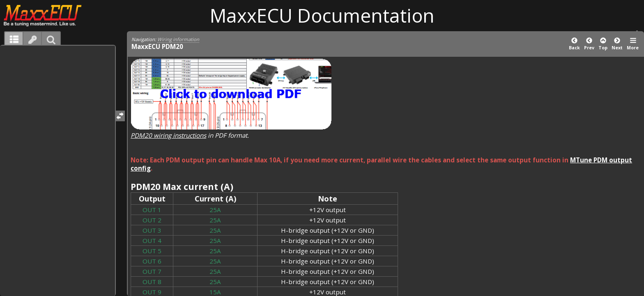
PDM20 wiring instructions (168, 135)
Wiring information (178, 39)
